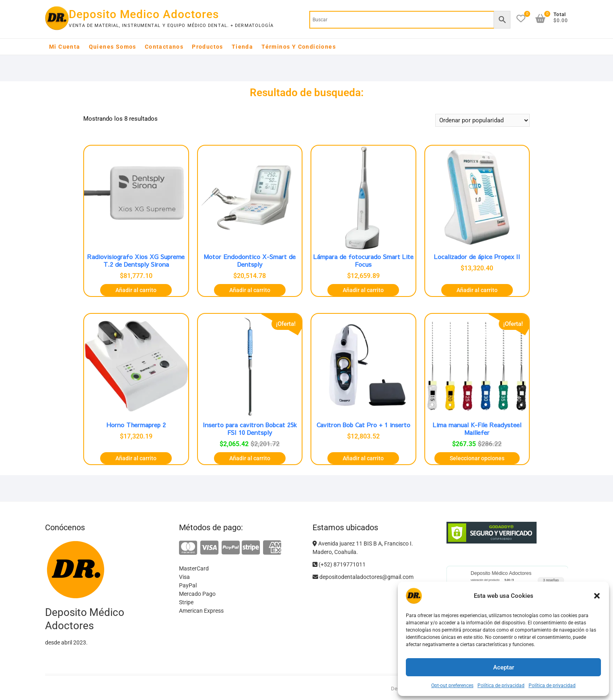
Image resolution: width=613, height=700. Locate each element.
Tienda (242, 47)
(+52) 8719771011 (339, 564)
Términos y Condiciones (299, 47)
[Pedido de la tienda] (482, 120)
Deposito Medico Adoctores (144, 14)
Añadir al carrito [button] (136, 290)
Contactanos (164, 47)
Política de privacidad (501, 686)
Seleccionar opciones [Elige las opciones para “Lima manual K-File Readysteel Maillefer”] (477, 458)
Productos (208, 47)
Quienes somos (113, 47)
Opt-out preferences (452, 686)
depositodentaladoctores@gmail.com (363, 577)
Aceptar (504, 667)
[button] (597, 596)
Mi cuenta (65, 47)
